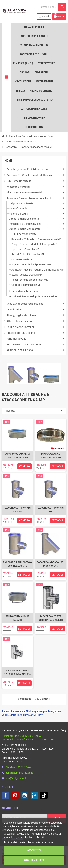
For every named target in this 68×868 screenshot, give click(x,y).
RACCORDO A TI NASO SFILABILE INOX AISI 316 (17, 673)
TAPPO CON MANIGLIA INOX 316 (17, 618)
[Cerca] (53, 7)
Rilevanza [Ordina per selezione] (9, 411)
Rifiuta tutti (34, 860)
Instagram (25, 795)
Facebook (5, 795)
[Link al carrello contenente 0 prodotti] (59, 17)
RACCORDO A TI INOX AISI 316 (51, 510)
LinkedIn (34, 795)
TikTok (44, 795)
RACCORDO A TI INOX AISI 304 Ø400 (17, 510)
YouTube (15, 795)
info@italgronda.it (16, 778)
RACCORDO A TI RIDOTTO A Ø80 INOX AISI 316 (17, 564)
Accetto (34, 850)
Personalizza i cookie (40, 842)
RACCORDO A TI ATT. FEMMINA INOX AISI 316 (51, 618)
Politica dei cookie (15, 842)
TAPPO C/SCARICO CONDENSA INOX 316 (51, 456)
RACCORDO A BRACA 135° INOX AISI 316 (51, 564)
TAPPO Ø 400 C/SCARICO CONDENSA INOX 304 (17, 456)
